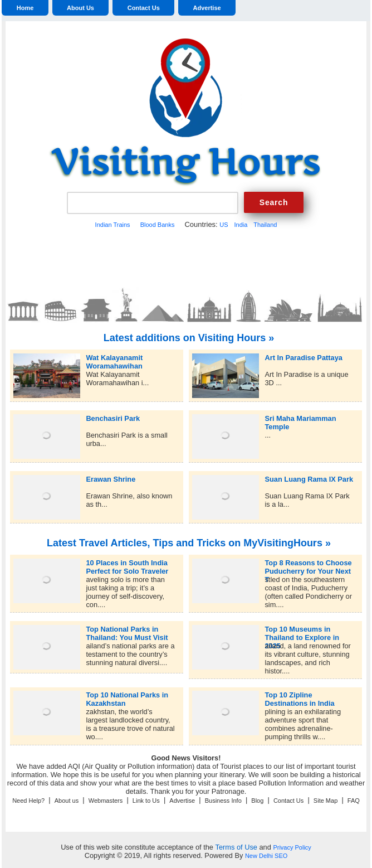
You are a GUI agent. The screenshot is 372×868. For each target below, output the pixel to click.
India (241, 225)
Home (25, 8)
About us (67, 801)
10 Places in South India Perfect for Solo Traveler (127, 563)
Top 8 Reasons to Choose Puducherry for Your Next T (308, 563)
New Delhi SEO (266, 856)
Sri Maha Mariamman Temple (300, 418)
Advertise (207, 8)
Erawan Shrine (111, 479)
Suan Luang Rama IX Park (309, 479)
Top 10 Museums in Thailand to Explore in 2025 (302, 629)
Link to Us (146, 801)
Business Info (223, 801)
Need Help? (28, 801)
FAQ (354, 801)
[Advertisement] (186, 256)
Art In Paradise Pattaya (303, 358)
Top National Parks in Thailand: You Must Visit (127, 629)
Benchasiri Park (113, 418)
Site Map (325, 801)
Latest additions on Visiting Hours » (189, 338)
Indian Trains (113, 225)
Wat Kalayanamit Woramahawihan (114, 358)
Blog (257, 801)
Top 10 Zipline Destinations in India (299, 695)
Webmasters (106, 801)
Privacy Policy (292, 847)
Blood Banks (158, 225)
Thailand (265, 225)
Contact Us (144, 8)
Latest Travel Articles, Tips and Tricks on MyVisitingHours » (189, 543)
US (224, 225)
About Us (80, 8)
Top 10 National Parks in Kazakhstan (127, 695)
